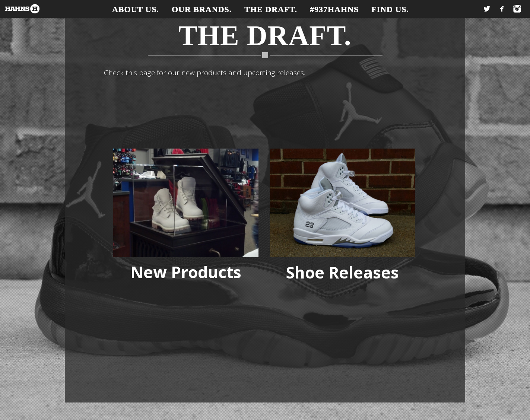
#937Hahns (334, 9)
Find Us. (390, 9)
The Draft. (271, 9)
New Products (186, 272)
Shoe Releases (342, 272)
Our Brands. (202, 9)
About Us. (136, 9)
